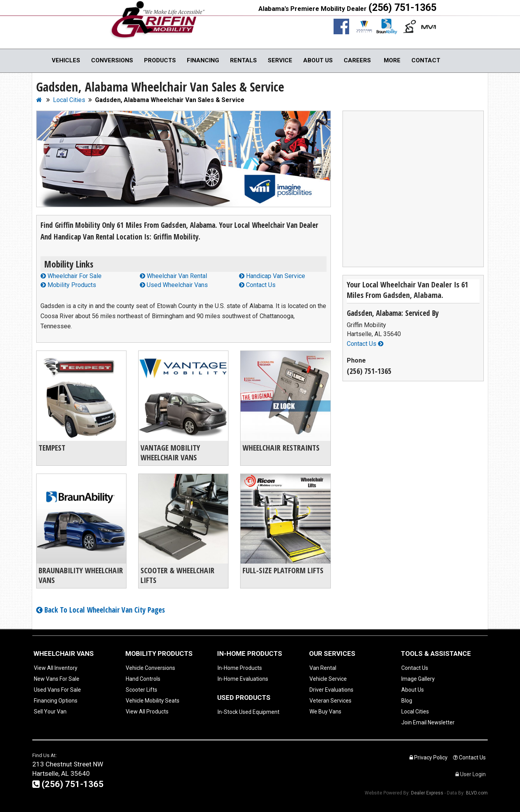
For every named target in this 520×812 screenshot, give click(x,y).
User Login (471, 774)
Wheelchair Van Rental (173, 276)
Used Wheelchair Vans (174, 285)
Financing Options (56, 701)
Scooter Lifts (141, 690)
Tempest (52, 448)
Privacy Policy (429, 757)
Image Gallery (418, 679)
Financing (203, 60)
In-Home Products (240, 668)
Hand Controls (143, 679)
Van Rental (323, 668)
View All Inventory (56, 668)
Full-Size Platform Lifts (283, 570)
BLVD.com (477, 793)
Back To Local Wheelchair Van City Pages (101, 610)
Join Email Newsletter (428, 722)
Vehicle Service (328, 679)
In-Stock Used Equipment (249, 712)
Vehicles (66, 60)
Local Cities (415, 712)
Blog (407, 701)
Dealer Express (427, 793)
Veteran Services (330, 701)
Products (160, 60)
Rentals (243, 60)
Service (280, 60)
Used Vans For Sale (57, 690)
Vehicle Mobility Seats (153, 701)
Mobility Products (68, 285)
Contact (426, 60)
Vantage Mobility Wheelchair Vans (170, 453)
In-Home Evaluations (243, 679)
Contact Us (257, 285)
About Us (318, 60)
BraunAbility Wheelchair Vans (81, 575)
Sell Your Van (50, 712)
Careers (357, 60)
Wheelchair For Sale (71, 276)
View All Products (147, 712)
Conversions (112, 60)
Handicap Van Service (272, 276)
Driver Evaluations (331, 690)
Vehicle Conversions (150, 668)
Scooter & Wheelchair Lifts (177, 575)
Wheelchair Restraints (281, 448)
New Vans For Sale (57, 679)
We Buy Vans (325, 712)
